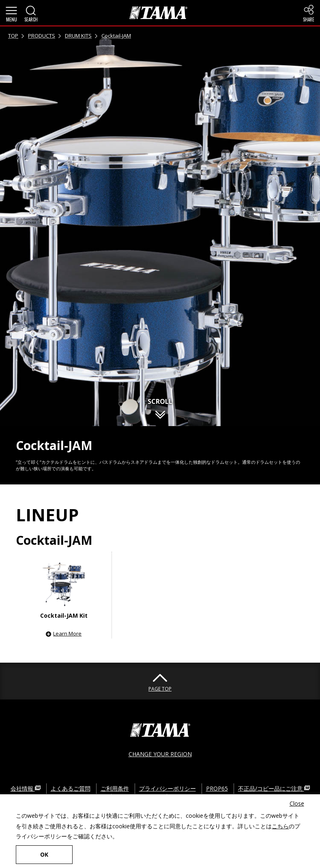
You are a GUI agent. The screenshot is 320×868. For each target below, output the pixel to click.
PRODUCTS (42, 36)
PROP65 (217, 788)
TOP (13, 36)
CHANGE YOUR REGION (160, 754)
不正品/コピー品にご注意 (274, 788)
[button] (11, 13)
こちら (280, 826)
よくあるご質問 (71, 788)
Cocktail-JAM (116, 36)
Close (297, 803)
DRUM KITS (78, 36)
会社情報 (26, 788)
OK (44, 854)
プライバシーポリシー (168, 788)
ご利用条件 (115, 788)
